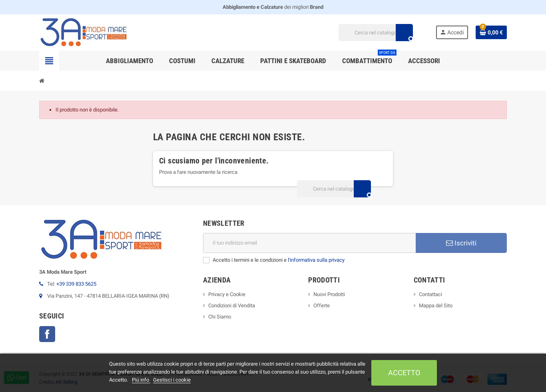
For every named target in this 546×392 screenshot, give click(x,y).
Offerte (322, 305)
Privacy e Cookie (227, 294)
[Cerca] (376, 33)
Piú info (141, 380)
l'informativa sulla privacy (316, 260)
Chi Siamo (220, 317)
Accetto (404, 373)
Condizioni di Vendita (232, 305)
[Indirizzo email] (309, 243)
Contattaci (430, 294)
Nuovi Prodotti (329, 294)
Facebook (47, 334)
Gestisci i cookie (172, 380)
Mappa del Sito (436, 305)
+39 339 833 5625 (76, 284)
